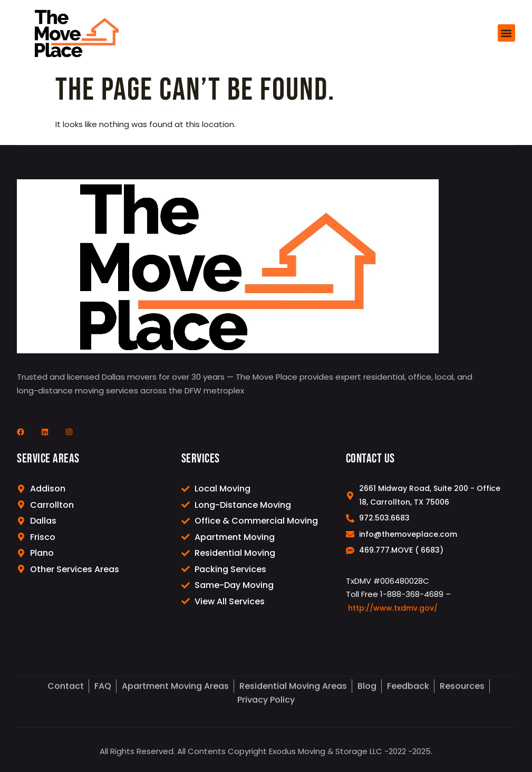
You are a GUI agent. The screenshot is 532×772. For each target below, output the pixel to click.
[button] (506, 33)
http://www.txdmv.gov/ (393, 615)
